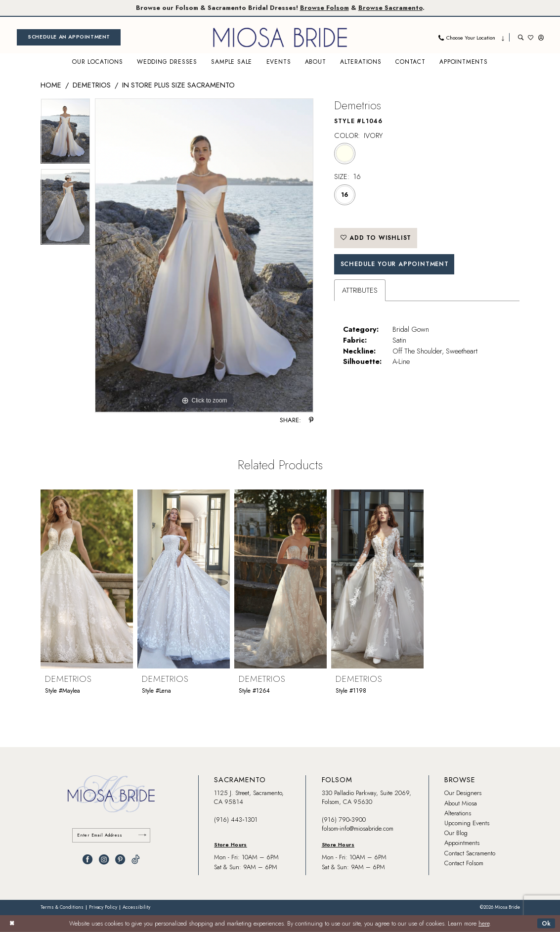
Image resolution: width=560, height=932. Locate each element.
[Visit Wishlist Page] (531, 37)
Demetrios (92, 85)
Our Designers (463, 793)
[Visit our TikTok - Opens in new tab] (136, 859)
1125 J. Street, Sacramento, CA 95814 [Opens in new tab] (249, 797)
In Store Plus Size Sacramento (178, 85)
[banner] (280, 37)
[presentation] (87, 579)
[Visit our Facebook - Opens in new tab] (87, 859)
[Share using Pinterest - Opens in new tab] (311, 421)
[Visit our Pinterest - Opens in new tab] (120, 859)
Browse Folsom (324, 8)
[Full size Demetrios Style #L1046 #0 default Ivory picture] (204, 256)
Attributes (360, 290)
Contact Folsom (464, 863)
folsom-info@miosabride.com (358, 828)
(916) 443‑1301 (236, 820)
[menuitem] (69, 37)
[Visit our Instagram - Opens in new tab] (104, 859)
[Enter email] (111, 835)
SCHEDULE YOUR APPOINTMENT (395, 264)
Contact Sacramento (470, 853)
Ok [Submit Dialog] (547, 923)
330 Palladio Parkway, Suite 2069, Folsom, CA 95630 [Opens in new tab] (366, 797)
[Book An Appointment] (69, 37)
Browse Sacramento (390, 8)
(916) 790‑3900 (344, 820)
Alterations (458, 813)
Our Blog (456, 833)
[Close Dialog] (12, 924)
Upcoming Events (467, 823)
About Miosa (461, 803)
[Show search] (521, 37)
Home (51, 85)
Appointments (462, 843)
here (484, 924)
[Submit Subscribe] (142, 835)
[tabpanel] (65, 133)
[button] (541, 37)
